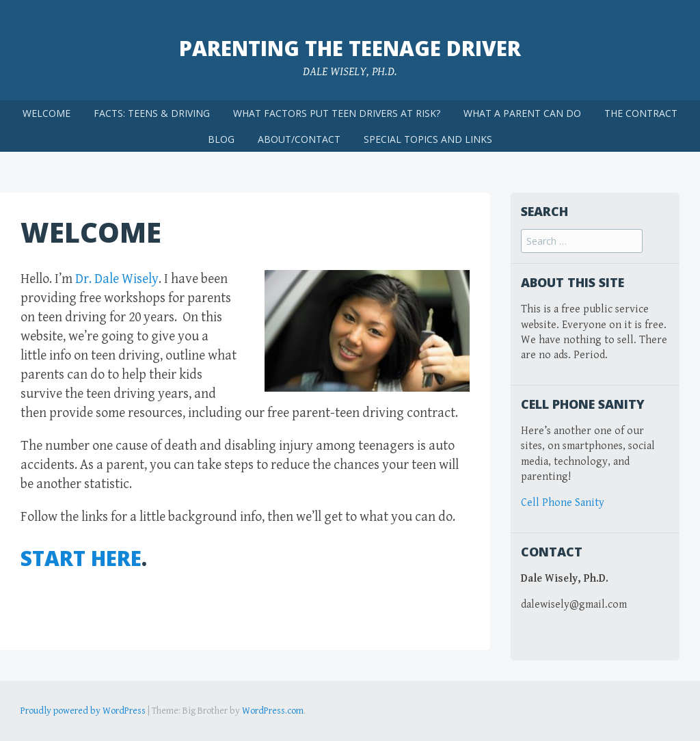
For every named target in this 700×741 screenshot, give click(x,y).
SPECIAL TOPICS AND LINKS (428, 139)
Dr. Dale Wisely (117, 279)
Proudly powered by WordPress (83, 711)
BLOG (221, 139)
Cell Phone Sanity (563, 503)
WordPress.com (273, 711)
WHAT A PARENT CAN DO (522, 113)
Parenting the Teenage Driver (350, 48)
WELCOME (46, 113)
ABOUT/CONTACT (299, 139)
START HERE (81, 558)
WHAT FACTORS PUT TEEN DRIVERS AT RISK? (337, 113)
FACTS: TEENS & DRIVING (152, 113)
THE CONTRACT (641, 113)
